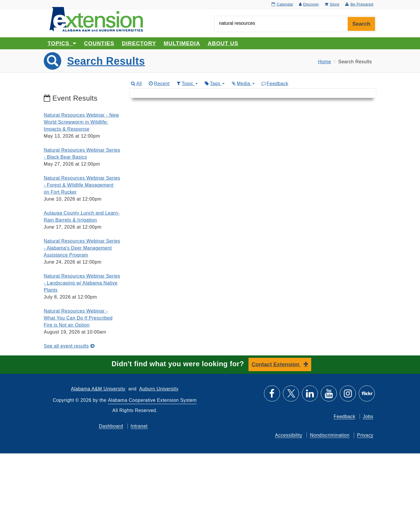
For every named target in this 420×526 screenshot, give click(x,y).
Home (324, 62)
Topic (187, 84)
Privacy (365, 435)
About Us (223, 43)
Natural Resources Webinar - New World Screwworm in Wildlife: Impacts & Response (81, 122)
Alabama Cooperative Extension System (152, 400)
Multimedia (182, 43)
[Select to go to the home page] (96, 19)
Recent (159, 84)
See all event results (69, 346)
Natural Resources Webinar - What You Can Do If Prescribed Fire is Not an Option (78, 318)
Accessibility (289, 435)
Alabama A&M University (98, 389)
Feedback (275, 84)
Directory (139, 43)
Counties (99, 43)
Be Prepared (359, 4)
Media (243, 84)
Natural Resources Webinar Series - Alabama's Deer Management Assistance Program (82, 248)
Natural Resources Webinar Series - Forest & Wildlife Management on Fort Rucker (82, 185)
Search (361, 24)
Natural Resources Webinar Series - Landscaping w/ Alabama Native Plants (82, 283)
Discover (309, 4)
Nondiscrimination (330, 435)
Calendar (282, 4)
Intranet (139, 426)
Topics (62, 43)
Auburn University (159, 389)
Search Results (106, 61)
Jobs (368, 417)
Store (332, 4)
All (136, 84)
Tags (214, 84)
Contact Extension (276, 364)
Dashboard (111, 426)
